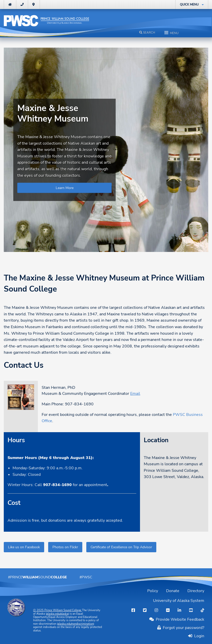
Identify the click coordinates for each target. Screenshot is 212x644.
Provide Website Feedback (177, 619)
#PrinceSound (38, 577)
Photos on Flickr (65, 547)
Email (135, 394)
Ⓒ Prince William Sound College (58, 610)
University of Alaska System (179, 601)
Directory (196, 591)
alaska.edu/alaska (57, 614)
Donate (173, 591)
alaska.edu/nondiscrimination (76, 624)
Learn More (65, 188)
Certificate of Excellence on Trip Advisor (121, 547)
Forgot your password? (181, 628)
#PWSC (86, 577)
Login (198, 636)
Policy (153, 591)
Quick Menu (189, 5)
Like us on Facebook (24, 547)
